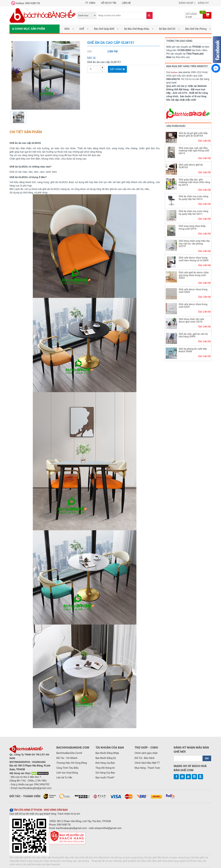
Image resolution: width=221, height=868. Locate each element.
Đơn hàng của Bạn (105, 763)
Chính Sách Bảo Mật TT (147, 763)
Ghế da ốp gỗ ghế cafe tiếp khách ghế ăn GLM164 (193, 134)
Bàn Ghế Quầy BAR (104, 29)
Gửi (207, 758)
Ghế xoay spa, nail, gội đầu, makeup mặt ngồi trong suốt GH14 (194, 151)
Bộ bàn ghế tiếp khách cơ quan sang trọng (167, 857)
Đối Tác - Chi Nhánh (67, 758)
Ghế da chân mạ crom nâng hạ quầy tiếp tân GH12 (193, 198)
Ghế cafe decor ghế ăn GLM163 (191, 166)
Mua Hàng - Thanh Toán (147, 768)
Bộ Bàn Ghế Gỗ (167, 29)
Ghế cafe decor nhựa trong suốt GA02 (193, 291)
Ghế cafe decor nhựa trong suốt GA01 (193, 306)
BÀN (67, 29)
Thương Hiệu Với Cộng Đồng (71, 763)
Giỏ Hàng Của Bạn (105, 773)
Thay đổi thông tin (105, 768)
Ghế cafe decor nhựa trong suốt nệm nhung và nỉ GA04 (194, 259)
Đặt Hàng (117, 69)
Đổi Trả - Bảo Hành (145, 758)
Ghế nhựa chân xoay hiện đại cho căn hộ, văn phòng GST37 (194, 244)
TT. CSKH (90, 3)
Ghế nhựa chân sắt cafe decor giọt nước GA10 (191, 320)
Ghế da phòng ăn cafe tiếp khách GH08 (193, 350)
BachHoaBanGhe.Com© (69, 753)
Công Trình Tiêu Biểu (67, 768)
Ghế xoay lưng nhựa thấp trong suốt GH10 (192, 227)
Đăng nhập (186, 3)
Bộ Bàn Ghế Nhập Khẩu (137, 29)
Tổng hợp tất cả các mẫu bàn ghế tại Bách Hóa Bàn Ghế (121, 861)
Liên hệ (126, 3)
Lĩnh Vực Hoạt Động (67, 773)
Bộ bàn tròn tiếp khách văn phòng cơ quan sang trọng (114, 857)
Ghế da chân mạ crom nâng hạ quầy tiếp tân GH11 (193, 212)
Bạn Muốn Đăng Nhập (107, 753)
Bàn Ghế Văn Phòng (196, 29)
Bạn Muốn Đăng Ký (106, 758)
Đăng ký (203, 3)
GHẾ (82, 29)
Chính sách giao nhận (146, 753)
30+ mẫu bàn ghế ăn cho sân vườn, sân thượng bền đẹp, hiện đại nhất (47, 857)
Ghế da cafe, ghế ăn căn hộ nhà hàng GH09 (193, 335)
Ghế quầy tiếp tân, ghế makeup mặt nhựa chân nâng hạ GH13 (194, 182)
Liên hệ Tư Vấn (64, 778)
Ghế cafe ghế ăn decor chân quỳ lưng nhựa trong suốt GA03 (194, 275)
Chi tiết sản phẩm (26, 132)
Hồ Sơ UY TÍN (109, 3)
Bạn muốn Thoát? (105, 778)
